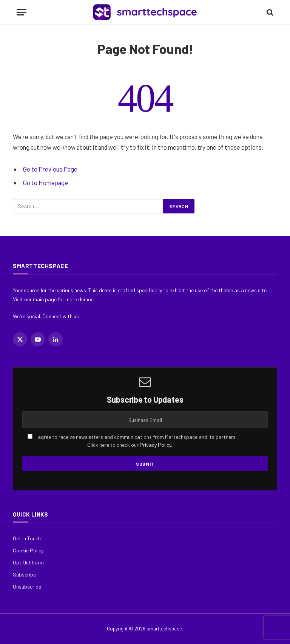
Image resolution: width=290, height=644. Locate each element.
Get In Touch (27, 538)
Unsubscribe (27, 586)
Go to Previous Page (50, 169)
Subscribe (24, 574)
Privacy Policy (155, 445)
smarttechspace (164, 629)
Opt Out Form (28, 562)
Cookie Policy (28, 550)
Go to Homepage (46, 182)
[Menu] (22, 12)
